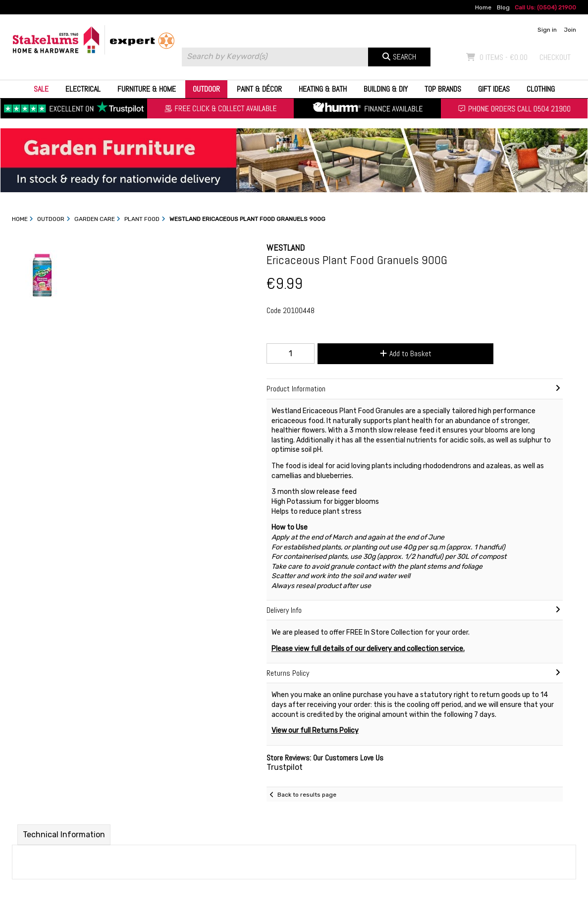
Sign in (547, 30)
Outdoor (206, 89)
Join (570, 30)
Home (483, 7)
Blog (503, 7)
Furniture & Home (147, 89)
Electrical (83, 89)
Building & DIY (386, 89)
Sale (41, 89)
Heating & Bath (323, 89)
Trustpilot (285, 767)
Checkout (555, 57)
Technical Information (64, 835)
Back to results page (307, 795)
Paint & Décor (259, 89)
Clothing (541, 89)
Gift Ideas (494, 89)
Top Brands (443, 89)
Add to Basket (406, 353)
